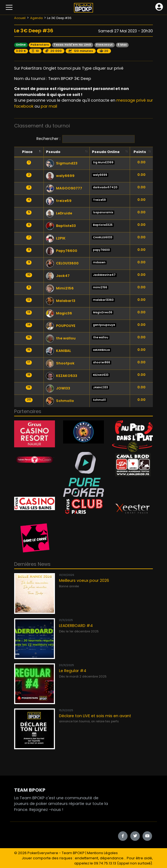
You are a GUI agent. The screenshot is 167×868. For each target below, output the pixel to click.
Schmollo (60, 401)
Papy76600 (62, 251)
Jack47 (58, 276)
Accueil (20, 18)
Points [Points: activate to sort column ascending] (140, 152)
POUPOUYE (61, 326)
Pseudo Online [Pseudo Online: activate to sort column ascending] (106, 152)
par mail (49, 106)
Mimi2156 (60, 288)
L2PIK (56, 238)
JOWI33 (58, 388)
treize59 (59, 201)
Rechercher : (85, 139)
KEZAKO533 (62, 376)
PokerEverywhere (43, 853)
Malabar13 (61, 301)
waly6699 (60, 176)
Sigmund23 (62, 163)
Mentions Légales (102, 853)
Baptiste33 (61, 226)
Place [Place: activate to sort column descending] (27, 152)
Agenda (36, 18)
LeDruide (59, 213)
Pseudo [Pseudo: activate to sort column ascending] (53, 152)
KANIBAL (58, 351)
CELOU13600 (62, 263)
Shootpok (60, 363)
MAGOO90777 (64, 188)
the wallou (61, 338)
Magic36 (59, 313)
